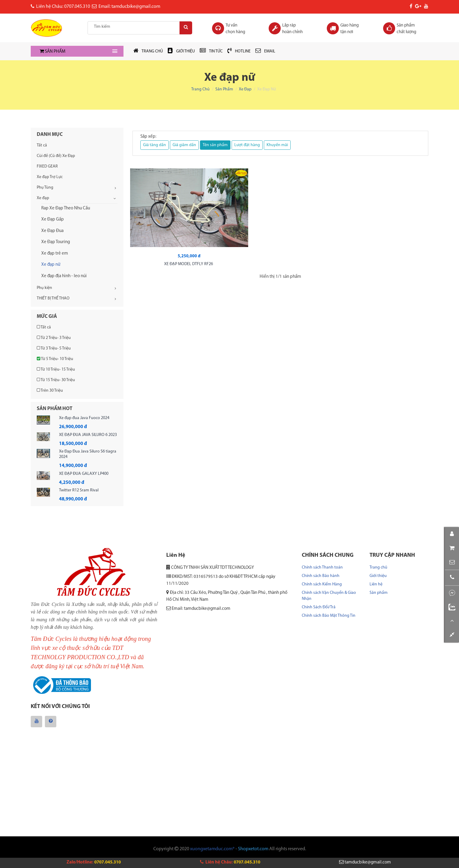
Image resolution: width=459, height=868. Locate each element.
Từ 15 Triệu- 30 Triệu (56, 380)
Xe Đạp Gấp (53, 219)
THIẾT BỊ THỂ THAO (53, 298)
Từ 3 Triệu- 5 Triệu (54, 348)
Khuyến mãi (277, 145)
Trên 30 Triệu (50, 390)
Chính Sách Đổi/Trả (319, 607)
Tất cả (42, 145)
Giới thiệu (378, 576)
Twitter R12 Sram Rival (79, 490)
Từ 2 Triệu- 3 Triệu (54, 338)
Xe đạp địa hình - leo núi (64, 276)
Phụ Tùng (45, 188)
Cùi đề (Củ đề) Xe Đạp (56, 156)
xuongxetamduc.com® (212, 850)
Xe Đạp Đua (52, 231)
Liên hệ (376, 584)
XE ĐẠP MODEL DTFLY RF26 (166, 234)
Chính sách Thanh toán (322, 567)
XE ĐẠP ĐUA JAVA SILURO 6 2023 (88, 435)
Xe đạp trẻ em (55, 254)
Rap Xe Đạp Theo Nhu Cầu (66, 208)
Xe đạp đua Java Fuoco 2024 (84, 418)
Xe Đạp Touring (56, 242)
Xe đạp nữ (51, 265)
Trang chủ (200, 89)
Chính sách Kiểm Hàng (322, 584)
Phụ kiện (44, 288)
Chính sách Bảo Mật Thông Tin (329, 616)
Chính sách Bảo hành (321, 576)
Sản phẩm (224, 89)
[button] (452, 555)
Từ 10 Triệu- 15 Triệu (56, 369)
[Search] (184, 28)
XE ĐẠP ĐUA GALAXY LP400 (84, 474)
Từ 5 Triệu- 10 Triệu (55, 359)
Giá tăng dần (155, 145)
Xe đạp (245, 89)
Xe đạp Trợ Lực (50, 177)
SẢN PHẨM (53, 52)
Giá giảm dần (184, 145)
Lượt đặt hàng (247, 145)
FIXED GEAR (47, 166)
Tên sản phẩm (215, 145)
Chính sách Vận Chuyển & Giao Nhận (329, 596)
